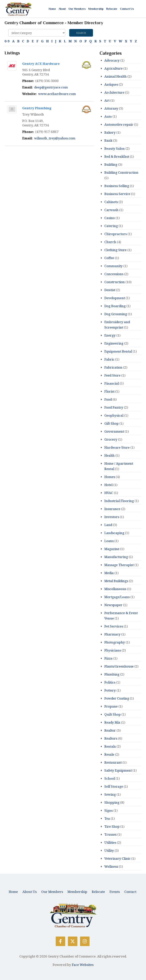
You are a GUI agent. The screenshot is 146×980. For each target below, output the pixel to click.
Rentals (110, 746)
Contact (130, 892)
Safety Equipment (118, 770)
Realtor (110, 730)
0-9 (7, 41)
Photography (115, 642)
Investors (112, 517)
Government (114, 431)
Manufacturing (116, 557)
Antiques (111, 84)
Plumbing (112, 674)
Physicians (113, 650)
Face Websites (83, 965)
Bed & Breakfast (117, 156)
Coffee (109, 258)
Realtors (111, 738)
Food (108, 399)
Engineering (114, 343)
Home (52, 9)
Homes (110, 477)
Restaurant (113, 762)
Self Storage (114, 786)
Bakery (110, 132)
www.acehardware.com (57, 94)
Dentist (110, 290)
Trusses (110, 834)
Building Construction (121, 172)
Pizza (108, 658)
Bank (108, 140)
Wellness (111, 866)
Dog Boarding (115, 306)
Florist (109, 391)
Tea (107, 818)
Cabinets (111, 202)
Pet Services (114, 626)
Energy (110, 335)
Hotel (108, 485)
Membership (96, 9)
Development (115, 298)
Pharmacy (112, 634)
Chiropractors (116, 234)
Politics (110, 682)
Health (109, 455)
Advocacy (112, 60)
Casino (110, 218)
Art (107, 100)
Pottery (110, 690)
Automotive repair (119, 124)
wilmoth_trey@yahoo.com (55, 138)
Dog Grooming (116, 314)
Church (110, 242)
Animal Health (115, 76)
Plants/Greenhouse (119, 666)
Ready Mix (112, 722)
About (62, 9)
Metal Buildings (116, 581)
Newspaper (113, 605)
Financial (112, 383)
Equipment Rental (118, 351)
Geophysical (114, 415)
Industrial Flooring (119, 501)
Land (108, 525)
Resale (109, 754)
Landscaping (114, 533)
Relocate (112, 9)
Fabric (109, 359)
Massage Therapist (119, 565)
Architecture (114, 92)
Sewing (110, 794)
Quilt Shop (113, 714)
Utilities (110, 842)
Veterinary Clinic (117, 858)
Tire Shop (112, 826)
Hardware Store (117, 447)
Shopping (112, 802)
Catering (111, 226)
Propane (111, 706)
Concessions (114, 274)
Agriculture (114, 68)
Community (113, 266)
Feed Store (112, 375)
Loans (109, 541)
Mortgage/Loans (117, 597)
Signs (109, 810)
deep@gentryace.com (51, 87)
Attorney (111, 108)
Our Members (77, 9)
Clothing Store (115, 250)
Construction (115, 282)
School (110, 778)
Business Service (117, 194)
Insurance (112, 509)
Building (111, 164)
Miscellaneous (115, 589)
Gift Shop (111, 423)
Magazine (112, 549)
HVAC (109, 493)
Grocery (111, 439)
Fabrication (113, 367)
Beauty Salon (115, 148)
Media (109, 573)
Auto (108, 116)
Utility (109, 850)
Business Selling (117, 186)
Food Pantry (114, 407)
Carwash (111, 210)
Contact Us (127, 9)
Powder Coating (117, 698)
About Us (30, 892)
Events (115, 892)
